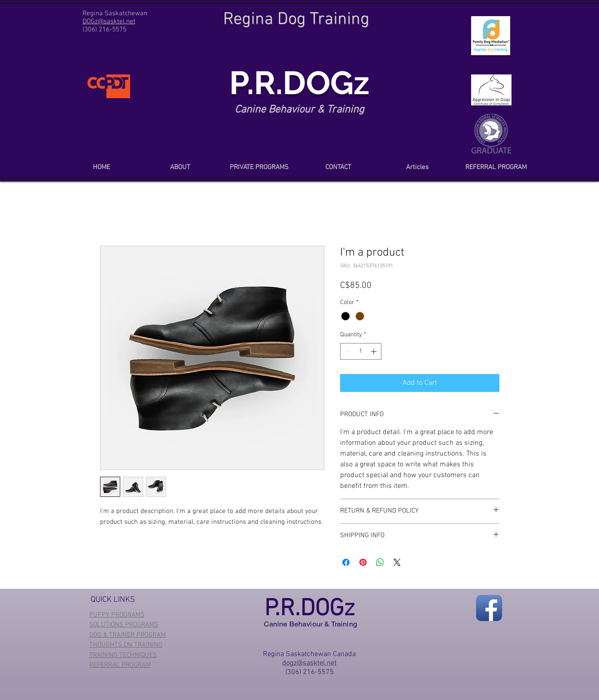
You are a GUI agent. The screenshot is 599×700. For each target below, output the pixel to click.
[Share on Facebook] (346, 562)
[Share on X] (397, 562)
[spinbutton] (361, 351)
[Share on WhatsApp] (380, 562)
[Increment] (374, 351)
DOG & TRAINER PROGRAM (127, 635)
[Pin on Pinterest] (363, 562)
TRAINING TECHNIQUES (123, 655)
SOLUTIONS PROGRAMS (124, 625)
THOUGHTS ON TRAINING (126, 645)
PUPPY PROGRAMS (117, 615)
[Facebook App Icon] (489, 608)
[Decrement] (347, 351)
